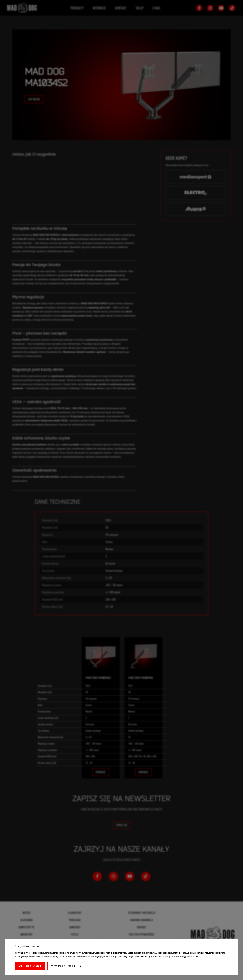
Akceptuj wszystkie (30, 966)
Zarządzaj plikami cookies (66, 966)
